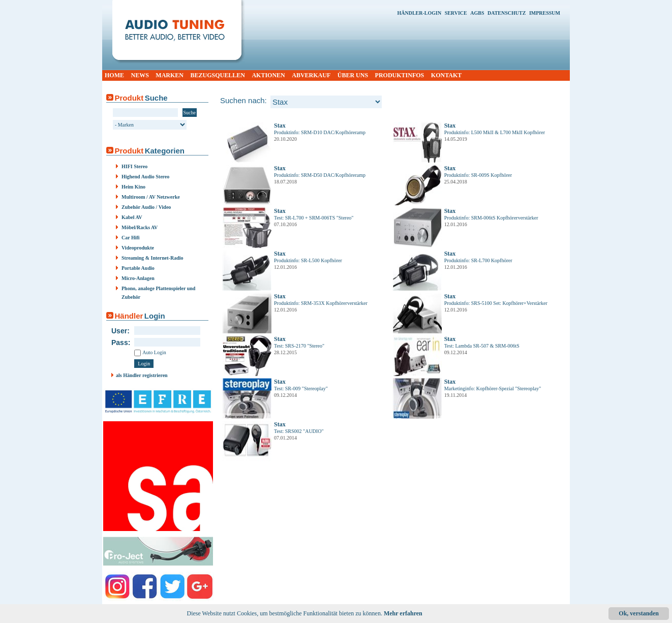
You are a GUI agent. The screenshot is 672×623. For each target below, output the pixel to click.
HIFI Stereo (134, 166)
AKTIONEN (268, 75)
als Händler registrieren (142, 375)
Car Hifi (131, 238)
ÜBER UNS (353, 75)
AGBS (477, 13)
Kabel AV (132, 217)
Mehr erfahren (403, 613)
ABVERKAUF (311, 75)
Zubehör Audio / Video (146, 207)
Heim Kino (133, 187)
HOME (114, 75)
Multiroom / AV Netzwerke (151, 197)
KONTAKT (446, 75)
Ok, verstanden (639, 613)
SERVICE (456, 13)
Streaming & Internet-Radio (152, 258)
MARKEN (170, 75)
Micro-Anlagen (138, 278)
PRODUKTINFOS (400, 75)
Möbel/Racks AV (140, 227)
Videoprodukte (138, 248)
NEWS (140, 75)
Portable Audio (138, 268)
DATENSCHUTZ (507, 13)
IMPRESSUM (545, 13)
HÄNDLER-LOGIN (419, 13)
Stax (280, 126)
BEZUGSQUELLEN (218, 75)
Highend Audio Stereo (145, 177)
